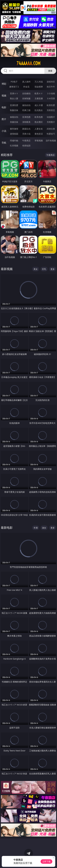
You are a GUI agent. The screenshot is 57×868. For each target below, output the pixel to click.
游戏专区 (51, 82)
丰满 (36, 528)
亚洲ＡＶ (14, 93)
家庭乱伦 (26, 129)
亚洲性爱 (14, 105)
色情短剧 (26, 146)
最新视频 (7, 269)
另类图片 (51, 122)
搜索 (50, 71)
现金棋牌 (39, 87)
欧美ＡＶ (39, 93)
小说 (4, 131)
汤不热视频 (51, 141)
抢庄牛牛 (51, 87)
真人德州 (26, 82)
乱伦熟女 (39, 110)
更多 (53, 269)
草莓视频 (39, 141)
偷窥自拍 (14, 117)
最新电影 (7, 528)
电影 (4, 107)
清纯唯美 (26, 122)
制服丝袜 (14, 110)
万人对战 (39, 82)
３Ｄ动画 (51, 93)
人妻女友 (39, 129)
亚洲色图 (26, 117)
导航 (4, 143)
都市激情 (14, 129)
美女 (36, 269)
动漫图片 (51, 117)
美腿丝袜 (14, 122)
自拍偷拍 (26, 93)
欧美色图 (39, 117)
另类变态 (51, 110)
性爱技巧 (51, 134)
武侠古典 (51, 129)
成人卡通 (39, 105)
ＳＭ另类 (51, 98)
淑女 (44, 528)
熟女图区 (39, 122)
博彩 (4, 84)
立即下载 (46, 861)
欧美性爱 (51, 105)
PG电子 (14, 82)
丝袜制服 (26, 98)
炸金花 (26, 87)
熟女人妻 (14, 98)
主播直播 (39, 98)
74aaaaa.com (28, 63)
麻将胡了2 (14, 87)
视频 (4, 96)
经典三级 (26, 110)
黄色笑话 (39, 134)
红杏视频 (14, 146)
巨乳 (44, 269)
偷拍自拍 (26, 105)
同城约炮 (14, 141)
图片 (4, 119)
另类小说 (26, 134)
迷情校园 (14, 134)
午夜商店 (26, 141)
